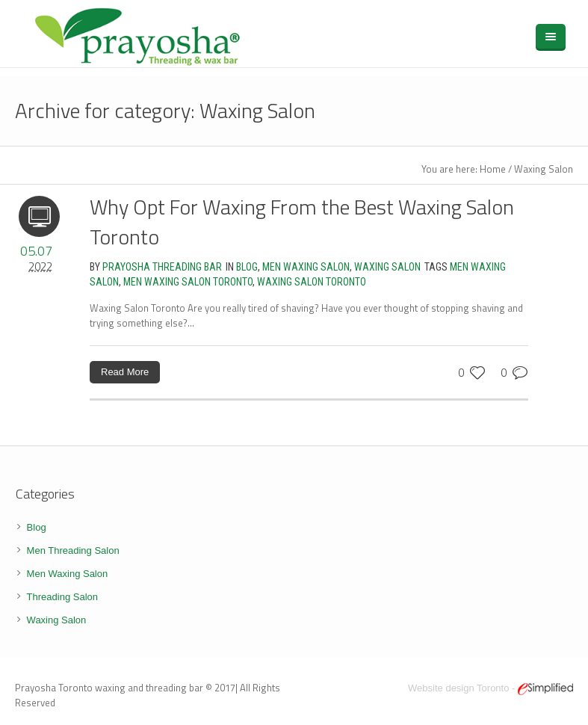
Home (493, 169)
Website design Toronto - (490, 688)
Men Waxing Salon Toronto (188, 282)
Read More (125, 372)
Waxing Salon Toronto (312, 282)
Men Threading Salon (73, 550)
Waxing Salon (544, 169)
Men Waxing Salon (306, 267)
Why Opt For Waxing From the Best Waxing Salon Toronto (302, 222)
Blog (247, 267)
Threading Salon (62, 597)
